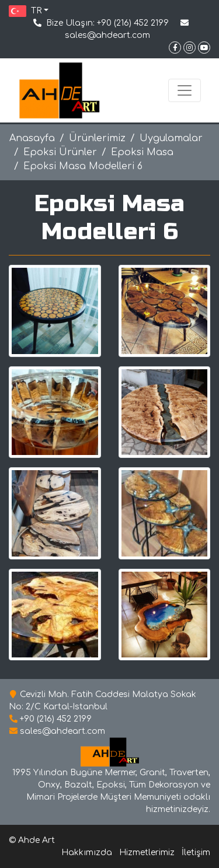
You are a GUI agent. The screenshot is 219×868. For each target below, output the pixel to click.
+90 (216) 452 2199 (133, 23)
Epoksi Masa (142, 152)
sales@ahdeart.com (107, 35)
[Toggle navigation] (185, 90)
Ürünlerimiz (97, 138)
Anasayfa (32, 138)
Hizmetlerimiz (147, 853)
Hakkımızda (87, 853)
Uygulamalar (171, 138)
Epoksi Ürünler (60, 152)
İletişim (196, 853)
